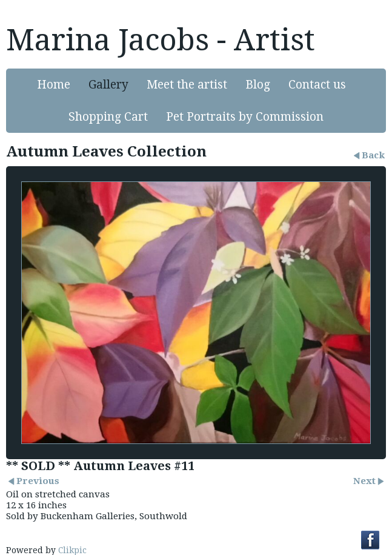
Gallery (108, 85)
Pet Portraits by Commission (245, 117)
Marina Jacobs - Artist (161, 40)
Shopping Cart (108, 117)
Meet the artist (187, 85)
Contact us (317, 85)
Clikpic (72, 550)
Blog (258, 85)
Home (54, 85)
